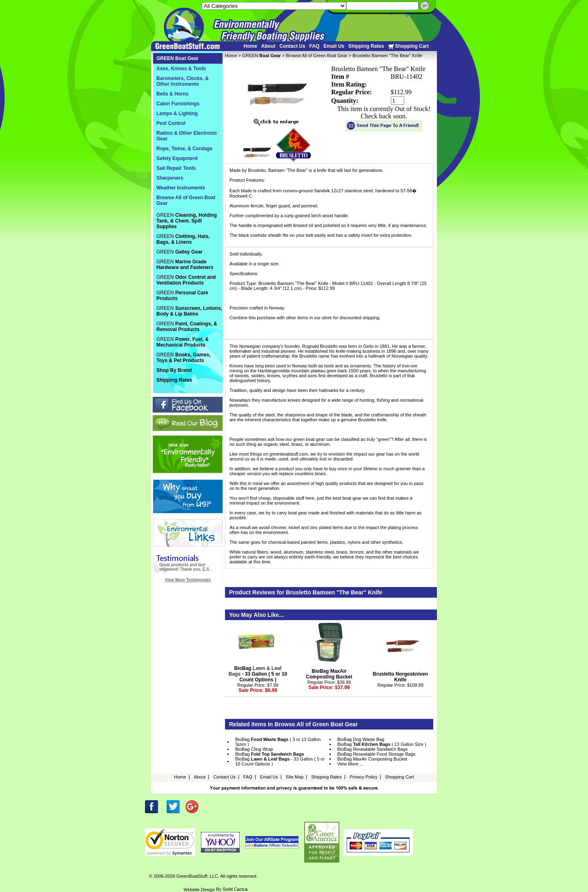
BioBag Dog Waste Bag (361, 739)
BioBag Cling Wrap (254, 749)
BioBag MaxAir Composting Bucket (329, 674)
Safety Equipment (177, 158)
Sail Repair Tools (176, 168)
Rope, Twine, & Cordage (184, 149)
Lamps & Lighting (177, 113)
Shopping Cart (408, 46)
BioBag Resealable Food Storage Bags (376, 754)
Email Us (334, 46)
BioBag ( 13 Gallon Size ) (382, 744)
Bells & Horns (173, 94)
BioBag (270, 754)
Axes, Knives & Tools (181, 69)
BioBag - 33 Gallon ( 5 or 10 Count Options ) (258, 674)
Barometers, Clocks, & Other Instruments (183, 81)
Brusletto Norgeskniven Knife (400, 677)
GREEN (262, 56)
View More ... (350, 764)
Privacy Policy (363, 777)
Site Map (295, 777)
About (268, 46)
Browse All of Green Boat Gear (316, 56)
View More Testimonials (188, 580)
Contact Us (292, 46)
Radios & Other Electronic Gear (187, 136)
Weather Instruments (181, 188)
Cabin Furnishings (178, 104)
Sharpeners (170, 178)
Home (250, 46)
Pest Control (171, 123)
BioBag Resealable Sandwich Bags (372, 749)
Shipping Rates (366, 46)
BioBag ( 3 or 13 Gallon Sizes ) (278, 742)
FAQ (315, 46)
